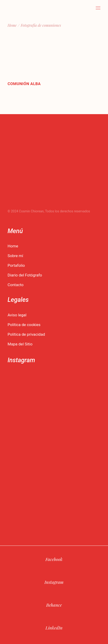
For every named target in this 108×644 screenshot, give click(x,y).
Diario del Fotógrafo (25, 275)
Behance (54, 605)
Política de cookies (24, 325)
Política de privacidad (26, 334)
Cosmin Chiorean (31, 211)
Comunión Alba (24, 84)
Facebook (54, 559)
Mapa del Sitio (20, 344)
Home (13, 246)
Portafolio (16, 265)
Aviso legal (17, 315)
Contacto (16, 285)
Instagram (54, 582)
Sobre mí (15, 256)
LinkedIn (54, 628)
